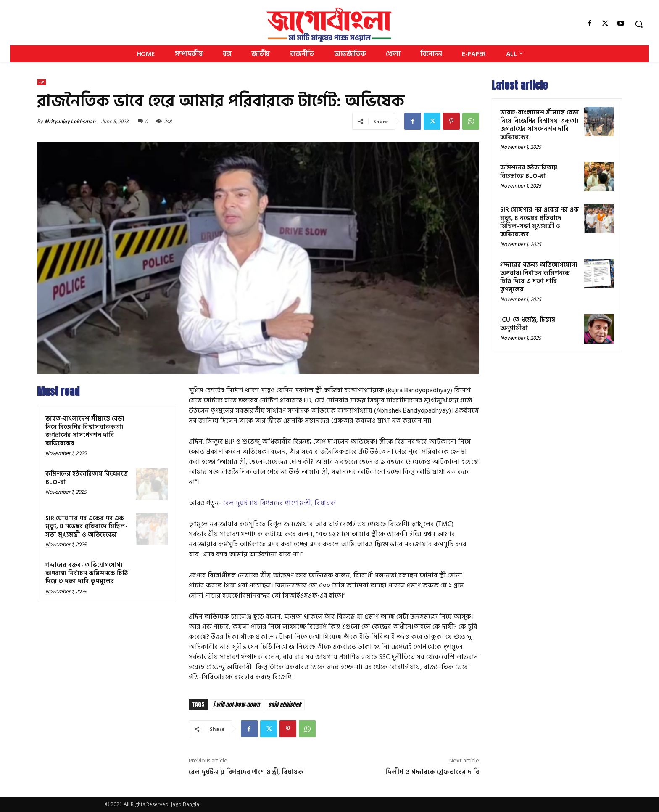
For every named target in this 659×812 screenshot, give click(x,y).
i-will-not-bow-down (236, 705)
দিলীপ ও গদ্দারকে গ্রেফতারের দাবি (432, 772)
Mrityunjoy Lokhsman (70, 121)
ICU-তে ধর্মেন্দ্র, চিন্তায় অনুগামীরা (528, 324)
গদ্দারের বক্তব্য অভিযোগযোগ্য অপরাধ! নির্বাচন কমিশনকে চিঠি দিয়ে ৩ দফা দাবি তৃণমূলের (87, 573)
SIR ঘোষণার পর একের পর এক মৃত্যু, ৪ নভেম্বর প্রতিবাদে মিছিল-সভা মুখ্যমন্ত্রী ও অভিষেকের (87, 526)
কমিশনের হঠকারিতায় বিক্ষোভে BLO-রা (87, 478)
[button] (639, 24)
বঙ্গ (42, 82)
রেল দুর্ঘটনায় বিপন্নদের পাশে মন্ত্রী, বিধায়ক (279, 503)
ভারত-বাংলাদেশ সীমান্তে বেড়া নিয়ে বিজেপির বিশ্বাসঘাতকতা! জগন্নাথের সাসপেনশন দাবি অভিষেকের (85, 431)
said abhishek (285, 705)
